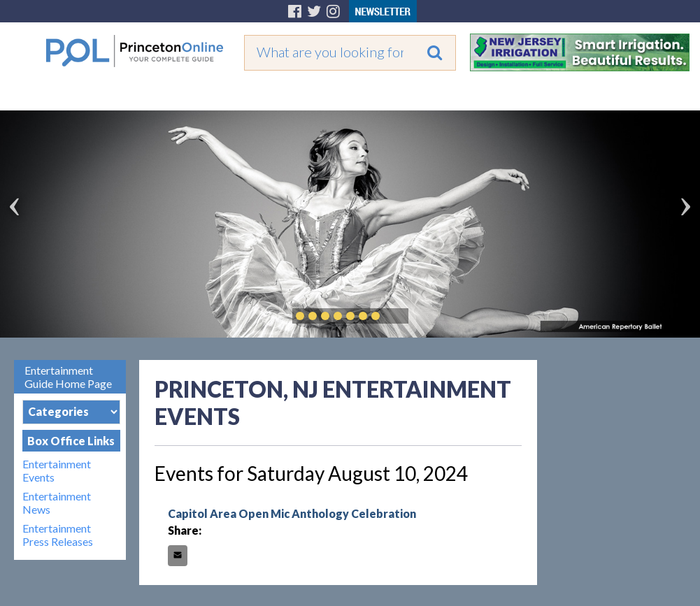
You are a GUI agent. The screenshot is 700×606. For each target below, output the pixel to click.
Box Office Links (71, 441)
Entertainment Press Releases (58, 535)
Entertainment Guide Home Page (68, 377)
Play (397, 316)
